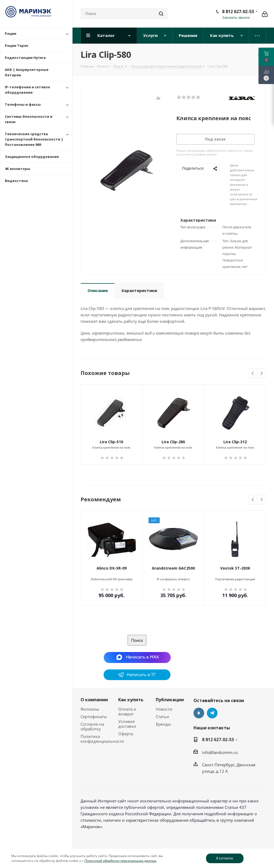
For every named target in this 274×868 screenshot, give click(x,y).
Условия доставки (127, 724)
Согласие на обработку (92, 726)
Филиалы (90, 709)
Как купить (131, 700)
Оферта (126, 734)
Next (262, 374)
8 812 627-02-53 (238, 12)
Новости (164, 709)
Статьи (162, 717)
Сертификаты (94, 717)
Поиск (137, 640)
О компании (94, 700)
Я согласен (225, 858)
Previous (253, 374)
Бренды (163, 724)
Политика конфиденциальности (102, 739)
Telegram (212, 713)
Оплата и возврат (127, 711)
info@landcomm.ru (220, 752)
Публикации (170, 700)
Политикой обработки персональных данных (120, 861)
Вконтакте (199, 713)
